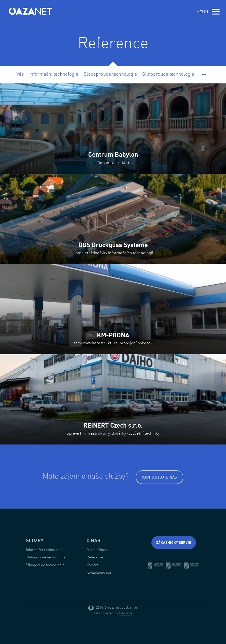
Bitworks (125, 613)
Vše (20, 74)
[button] (204, 74)
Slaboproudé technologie (110, 74)
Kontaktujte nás (160, 477)
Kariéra (93, 565)
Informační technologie (54, 74)
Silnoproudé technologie (168, 74)
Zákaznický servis (174, 543)
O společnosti (97, 550)
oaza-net (31, 11)
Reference (95, 557)
